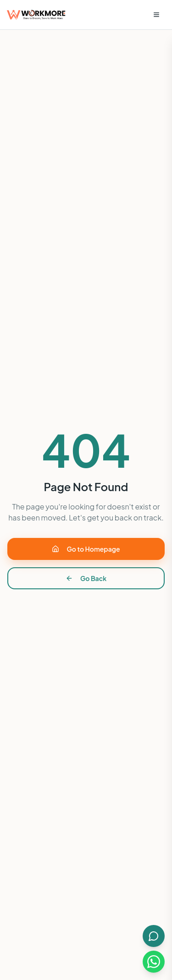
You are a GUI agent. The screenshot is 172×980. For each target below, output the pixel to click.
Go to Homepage (86, 549)
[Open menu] (156, 15)
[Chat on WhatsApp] (154, 962)
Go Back (86, 578)
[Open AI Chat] (154, 936)
